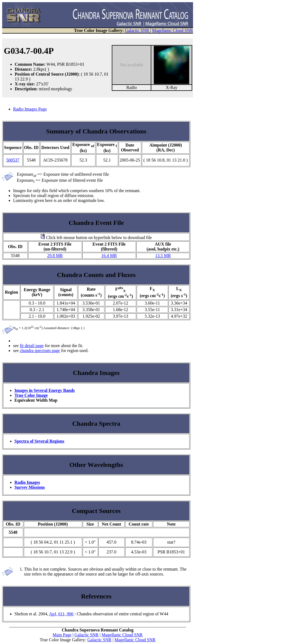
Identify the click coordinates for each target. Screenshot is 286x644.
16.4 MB (109, 256)
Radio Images (27, 482)
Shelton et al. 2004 (31, 614)
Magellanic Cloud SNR (173, 30)
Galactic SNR (137, 30)
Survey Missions (30, 487)
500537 (13, 160)
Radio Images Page (30, 109)
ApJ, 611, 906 (61, 614)
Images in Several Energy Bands (45, 390)
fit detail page (32, 346)
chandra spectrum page (40, 351)
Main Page (62, 635)
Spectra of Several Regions (39, 441)
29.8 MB (55, 256)
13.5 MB (163, 256)
